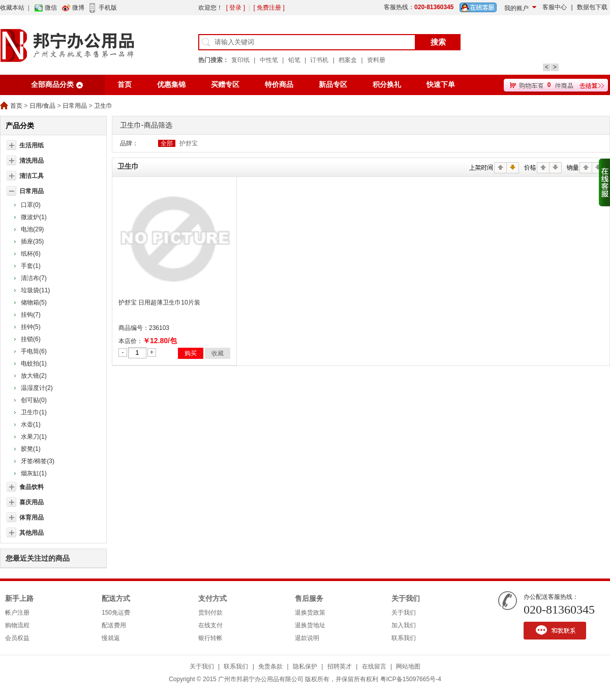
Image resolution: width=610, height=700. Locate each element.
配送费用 (114, 625)
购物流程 (17, 625)
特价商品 (279, 85)
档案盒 (348, 60)
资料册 (376, 60)
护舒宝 (189, 143)
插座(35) (32, 241)
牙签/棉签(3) (38, 461)
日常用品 (75, 106)
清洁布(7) (34, 278)
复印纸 (240, 60)
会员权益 (17, 638)
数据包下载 (592, 7)
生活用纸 (32, 145)
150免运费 (116, 613)
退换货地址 (310, 625)
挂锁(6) (31, 339)
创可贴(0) (34, 400)
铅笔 (294, 60)
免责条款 (270, 666)
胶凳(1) (31, 449)
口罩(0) (31, 205)
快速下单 (441, 85)
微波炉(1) (34, 217)
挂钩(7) (31, 315)
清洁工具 (32, 176)
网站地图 (408, 666)
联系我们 (404, 638)
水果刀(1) (34, 437)
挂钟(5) (31, 327)
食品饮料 (32, 487)
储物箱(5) (34, 302)
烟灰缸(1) (34, 473)
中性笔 (269, 60)
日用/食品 (42, 106)
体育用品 (32, 518)
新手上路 (19, 599)
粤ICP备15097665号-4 (411, 679)
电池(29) (32, 229)
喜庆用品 (32, 502)
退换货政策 (310, 613)
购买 (191, 353)
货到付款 (210, 613)
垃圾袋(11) (35, 290)
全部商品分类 (52, 85)
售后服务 (309, 599)
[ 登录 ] (236, 8)
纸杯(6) (31, 254)
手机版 (108, 8)
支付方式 (212, 599)
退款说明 (307, 638)
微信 (51, 8)
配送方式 (116, 599)
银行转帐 (210, 638)
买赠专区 (225, 85)
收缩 (604, 182)
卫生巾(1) (34, 412)
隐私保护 (305, 666)
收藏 (218, 353)
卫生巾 (103, 106)
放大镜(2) (34, 376)
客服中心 (555, 7)
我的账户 (516, 8)
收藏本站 (12, 8)
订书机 (319, 60)
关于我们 (406, 599)
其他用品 (32, 533)
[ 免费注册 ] (269, 8)
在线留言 (374, 666)
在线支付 (210, 625)
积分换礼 (387, 85)
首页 (125, 85)
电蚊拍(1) (34, 363)
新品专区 (333, 85)
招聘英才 (340, 666)
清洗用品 (32, 161)
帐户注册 (17, 613)
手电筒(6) (34, 351)
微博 (78, 8)
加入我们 (404, 625)
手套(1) (31, 266)
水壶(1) (31, 424)
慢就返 (111, 638)
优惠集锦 (171, 85)
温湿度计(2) (37, 388)
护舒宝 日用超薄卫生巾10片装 (159, 302)
